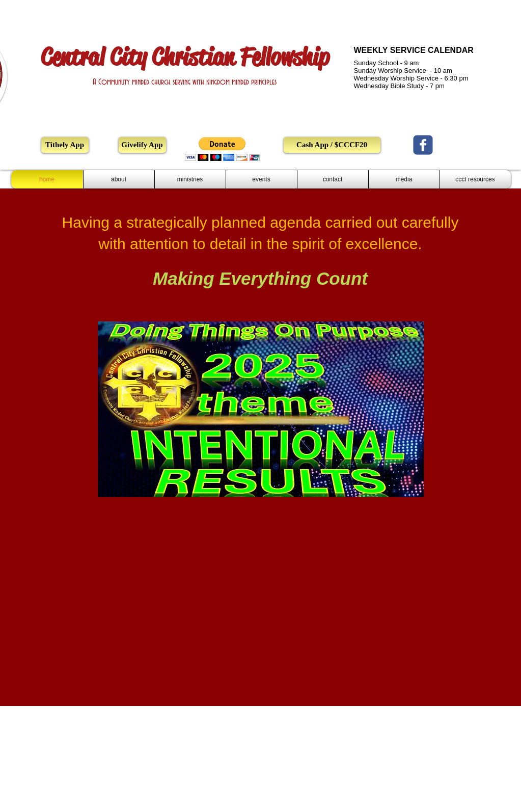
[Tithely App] (65, 145)
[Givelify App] (142, 145)
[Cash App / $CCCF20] (332, 145)
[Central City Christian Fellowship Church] (423, 145)
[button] (222, 149)
